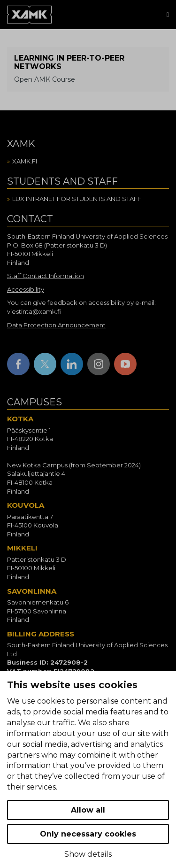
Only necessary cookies (88, 834)
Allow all (88, 810)
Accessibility (26, 289)
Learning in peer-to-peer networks (69, 62)
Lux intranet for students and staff (77, 199)
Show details (88, 854)
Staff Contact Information (46, 276)
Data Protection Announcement (56, 325)
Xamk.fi (25, 161)
